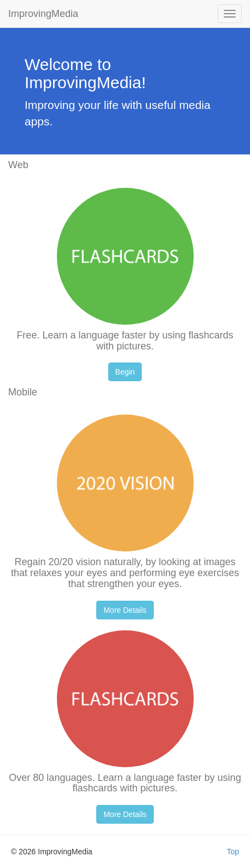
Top (233, 852)
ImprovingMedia (43, 14)
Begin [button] (125, 372)
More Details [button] (125, 610)
